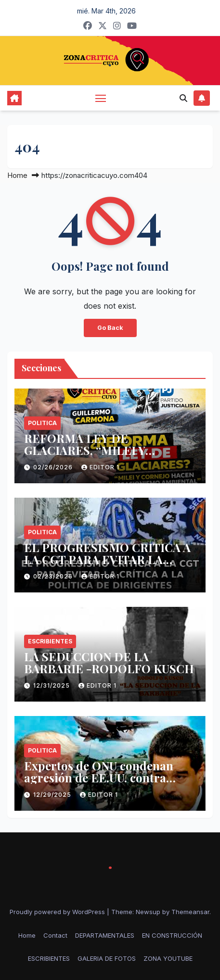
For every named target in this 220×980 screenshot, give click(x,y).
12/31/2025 (52, 685)
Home (17, 175)
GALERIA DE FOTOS (107, 958)
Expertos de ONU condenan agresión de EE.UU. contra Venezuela (99, 778)
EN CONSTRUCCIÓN (172, 935)
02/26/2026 (54, 467)
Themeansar (190, 912)
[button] (183, 98)
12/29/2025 (53, 795)
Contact (55, 935)
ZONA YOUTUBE (168, 958)
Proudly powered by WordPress (58, 912)
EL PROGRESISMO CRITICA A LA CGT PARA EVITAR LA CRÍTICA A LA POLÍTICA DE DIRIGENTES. (107, 565)
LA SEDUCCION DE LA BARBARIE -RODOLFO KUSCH (109, 662)
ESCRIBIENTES (50, 641)
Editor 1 (100, 467)
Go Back (110, 328)
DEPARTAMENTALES (105, 935)
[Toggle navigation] (101, 98)
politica (42, 423)
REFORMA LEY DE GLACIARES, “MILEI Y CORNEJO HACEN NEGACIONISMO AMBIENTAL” (108, 456)
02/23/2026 (54, 576)
